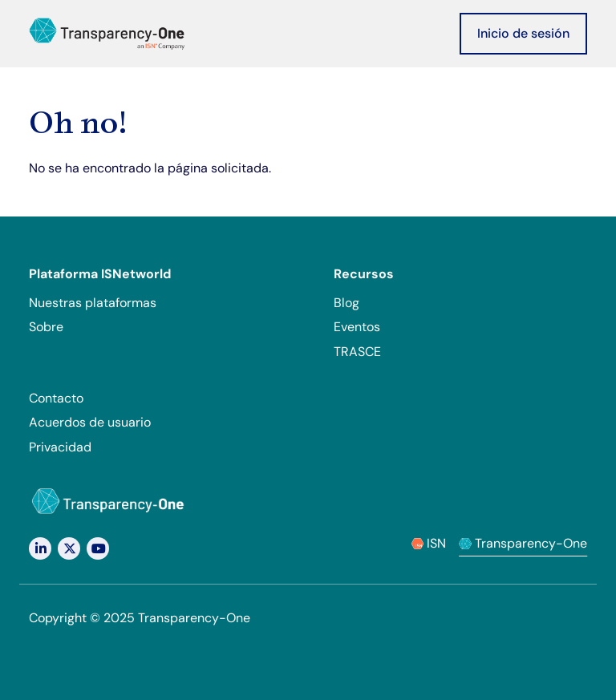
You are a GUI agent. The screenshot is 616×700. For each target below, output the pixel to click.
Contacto (56, 398)
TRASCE (357, 352)
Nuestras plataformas (93, 303)
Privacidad (60, 447)
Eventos (357, 327)
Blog (346, 303)
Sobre (46, 327)
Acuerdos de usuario (90, 422)
